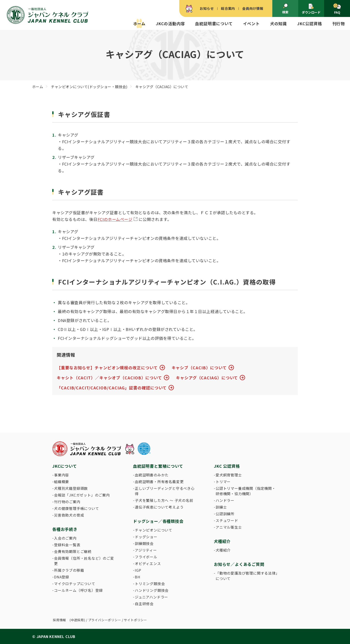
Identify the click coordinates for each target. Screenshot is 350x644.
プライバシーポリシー (105, 620)
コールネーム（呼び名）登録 (78, 590)
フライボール (146, 557)
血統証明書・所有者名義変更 (159, 482)
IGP (138, 570)
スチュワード (227, 520)
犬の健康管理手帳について (77, 508)
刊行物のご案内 (67, 502)
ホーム (139, 23)
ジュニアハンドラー (151, 597)
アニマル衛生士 (229, 527)
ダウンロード (311, 9)
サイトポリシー (135, 620)
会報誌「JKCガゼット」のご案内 (82, 495)
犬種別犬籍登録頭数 (71, 488)
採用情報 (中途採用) (69, 620)
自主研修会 (144, 604)
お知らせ (207, 8)
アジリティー (146, 550)
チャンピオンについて (154, 530)
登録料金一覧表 (67, 545)
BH (138, 577)
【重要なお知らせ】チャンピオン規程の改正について (107, 368)
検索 (285, 9)
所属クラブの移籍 (69, 570)
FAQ (337, 9)
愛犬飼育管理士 (229, 475)
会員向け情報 (253, 8)
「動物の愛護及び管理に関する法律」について (247, 576)
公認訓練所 (225, 514)
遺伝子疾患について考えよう (159, 507)
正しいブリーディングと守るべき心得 (165, 491)
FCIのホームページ (115, 219)
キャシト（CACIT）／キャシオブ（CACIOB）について (109, 378)
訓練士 (221, 507)
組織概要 (61, 482)
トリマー (223, 482)
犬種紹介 (223, 550)
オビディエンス (148, 563)
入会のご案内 (65, 538)
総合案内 (228, 8)
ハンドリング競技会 (152, 590)
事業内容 (61, 475)
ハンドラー (225, 500)
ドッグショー (146, 537)
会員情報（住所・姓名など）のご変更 (84, 561)
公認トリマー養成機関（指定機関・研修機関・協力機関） (246, 491)
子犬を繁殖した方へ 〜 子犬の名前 (164, 500)
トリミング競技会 (150, 584)
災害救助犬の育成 (69, 515)
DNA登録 (62, 577)
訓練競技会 (144, 543)
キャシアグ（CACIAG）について (207, 378)
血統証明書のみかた (152, 475)
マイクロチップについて (75, 584)
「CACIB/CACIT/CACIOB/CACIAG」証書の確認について (112, 388)
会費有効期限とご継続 (73, 551)
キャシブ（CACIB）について (199, 368)
